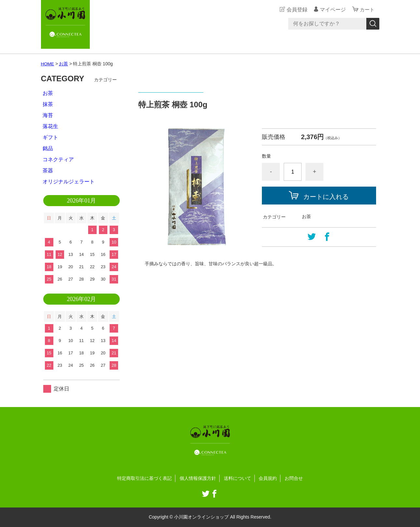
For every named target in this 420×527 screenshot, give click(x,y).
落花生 (50, 126)
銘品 (48, 148)
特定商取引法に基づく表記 (144, 478)
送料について (237, 478)
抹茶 (48, 104)
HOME (48, 64)
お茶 (64, 64)
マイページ (332, 10)
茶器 (48, 171)
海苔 (48, 115)
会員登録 (296, 10)
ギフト (50, 137)
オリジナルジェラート (69, 182)
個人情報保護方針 (198, 478)
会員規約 (268, 478)
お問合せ (294, 478)
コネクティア (58, 159)
